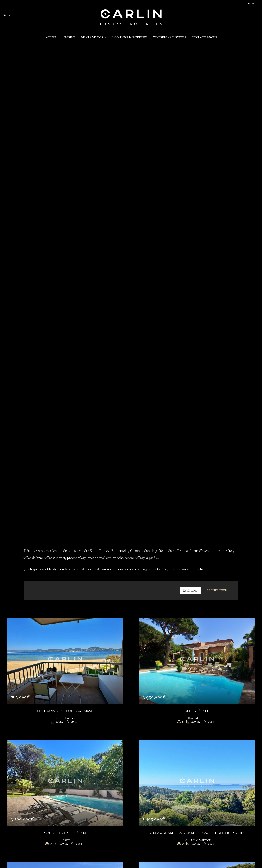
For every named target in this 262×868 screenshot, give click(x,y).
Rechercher (217, 590)
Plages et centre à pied (65, 833)
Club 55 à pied (197, 711)
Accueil (51, 37)
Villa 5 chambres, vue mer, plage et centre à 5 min (197, 833)
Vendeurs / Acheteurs (170, 37)
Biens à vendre (92, 37)
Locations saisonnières (130, 37)
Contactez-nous (204, 37)
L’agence (69, 37)
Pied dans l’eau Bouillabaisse (65, 711)
